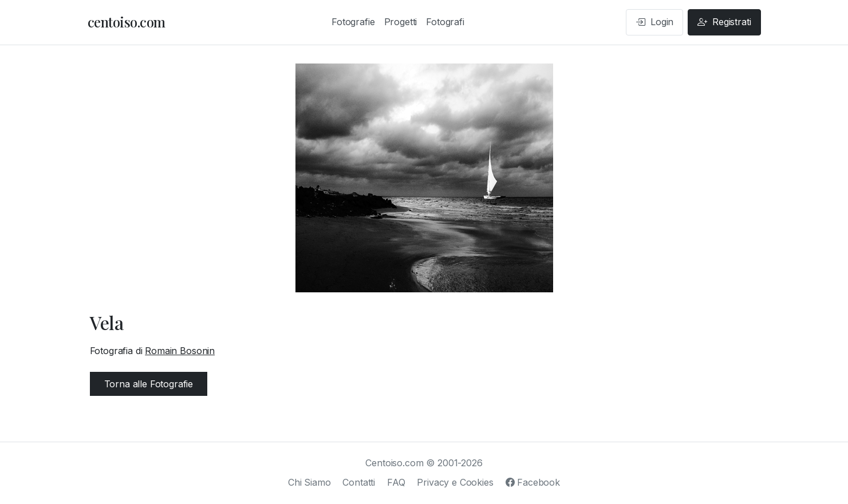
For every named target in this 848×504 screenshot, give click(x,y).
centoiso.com (127, 22)
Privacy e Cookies (455, 482)
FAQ (396, 482)
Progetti (401, 22)
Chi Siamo (309, 482)
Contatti (359, 482)
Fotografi (445, 22)
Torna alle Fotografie (149, 384)
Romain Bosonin (180, 351)
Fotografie (353, 22)
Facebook (533, 482)
